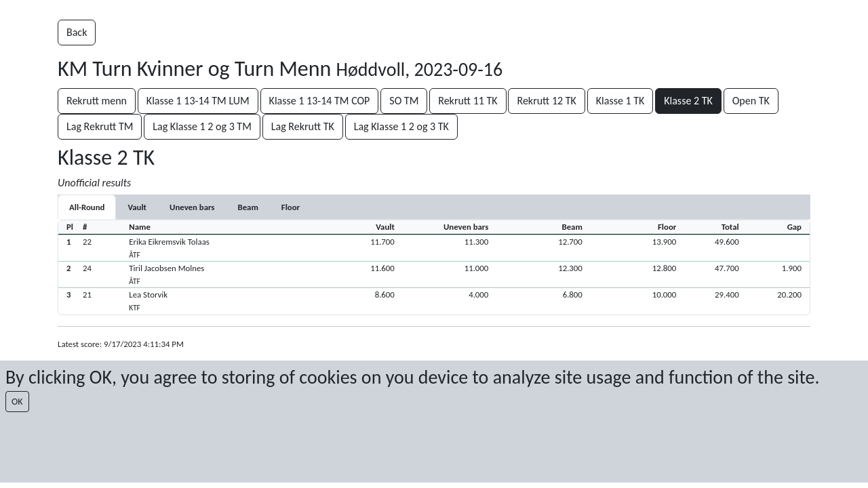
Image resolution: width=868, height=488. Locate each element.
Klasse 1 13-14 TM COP (320, 101)
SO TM (404, 101)
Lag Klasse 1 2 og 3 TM (202, 126)
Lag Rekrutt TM (100, 126)
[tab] (137, 207)
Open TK (751, 101)
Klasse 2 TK (688, 101)
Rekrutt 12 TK (546, 101)
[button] (434, 248)
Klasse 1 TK (620, 101)
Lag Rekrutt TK (303, 126)
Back (77, 32)
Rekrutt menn (97, 101)
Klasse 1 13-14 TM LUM (198, 101)
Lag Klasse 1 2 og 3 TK (401, 126)
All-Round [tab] (87, 207)
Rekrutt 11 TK (468, 101)
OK (17, 402)
